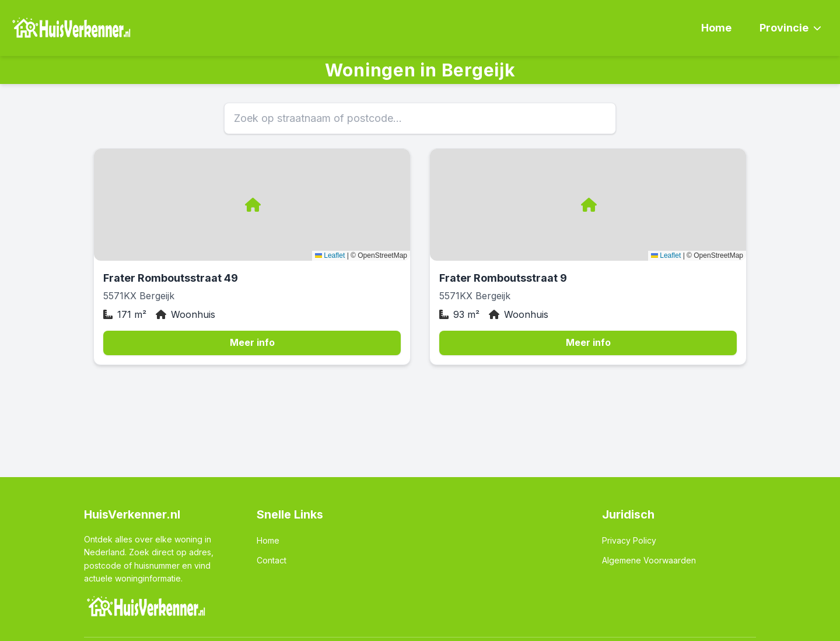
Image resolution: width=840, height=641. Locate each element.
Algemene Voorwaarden (649, 560)
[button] (252, 205)
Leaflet (330, 255)
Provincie (790, 28)
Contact (272, 560)
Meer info (252, 342)
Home (716, 28)
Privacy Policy (629, 540)
